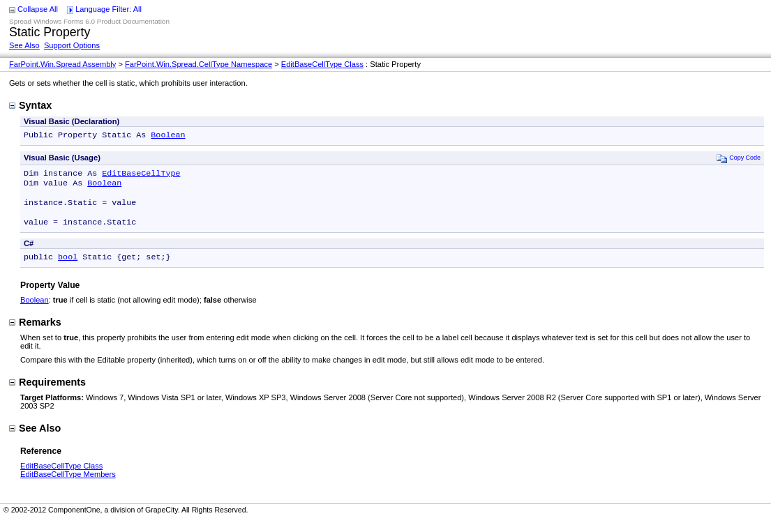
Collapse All (38, 9)
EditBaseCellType (141, 176)
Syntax (30, 105)
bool (68, 268)
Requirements (47, 393)
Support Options (72, 45)
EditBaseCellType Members (68, 485)
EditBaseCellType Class (322, 64)
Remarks (35, 333)
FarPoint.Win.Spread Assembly (62, 64)
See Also (24, 45)
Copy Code (739, 159)
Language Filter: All (108, 9)
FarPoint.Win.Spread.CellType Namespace (199, 64)
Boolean (168, 136)
